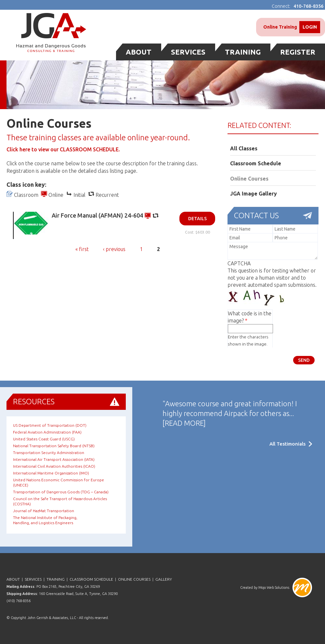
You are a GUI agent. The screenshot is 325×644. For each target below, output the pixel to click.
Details (197, 219)
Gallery (164, 579)
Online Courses (249, 179)
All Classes (244, 148)
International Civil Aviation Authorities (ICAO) (54, 466)
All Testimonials (287, 444)
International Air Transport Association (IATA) (54, 459)
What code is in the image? (250, 317)
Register (298, 52)
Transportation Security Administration (49, 453)
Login (310, 27)
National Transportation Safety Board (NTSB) (54, 446)
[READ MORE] (184, 423)
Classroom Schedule (256, 163)
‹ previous (114, 249)
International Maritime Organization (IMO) (51, 473)
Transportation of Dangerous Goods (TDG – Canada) (61, 492)
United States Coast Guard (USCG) (44, 439)
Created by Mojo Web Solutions (265, 587)
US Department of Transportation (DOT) (50, 425)
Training (243, 52)
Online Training (280, 27)
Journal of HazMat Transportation (44, 511)
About (139, 52)
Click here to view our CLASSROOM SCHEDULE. (63, 149)
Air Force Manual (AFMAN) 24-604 (97, 215)
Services (188, 52)
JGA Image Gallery (253, 194)
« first (82, 249)
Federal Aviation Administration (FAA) (47, 432)
